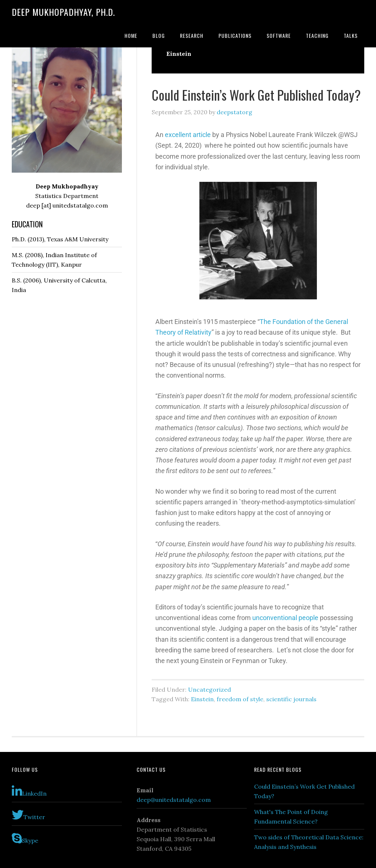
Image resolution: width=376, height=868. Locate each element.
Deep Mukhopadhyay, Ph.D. (63, 12)
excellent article (188, 135)
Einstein (202, 699)
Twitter (28, 815)
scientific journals (291, 699)
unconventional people (285, 618)
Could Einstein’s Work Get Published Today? (256, 95)
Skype (25, 838)
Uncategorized (209, 689)
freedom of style (240, 699)
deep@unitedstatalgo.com (174, 800)
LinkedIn (29, 791)
